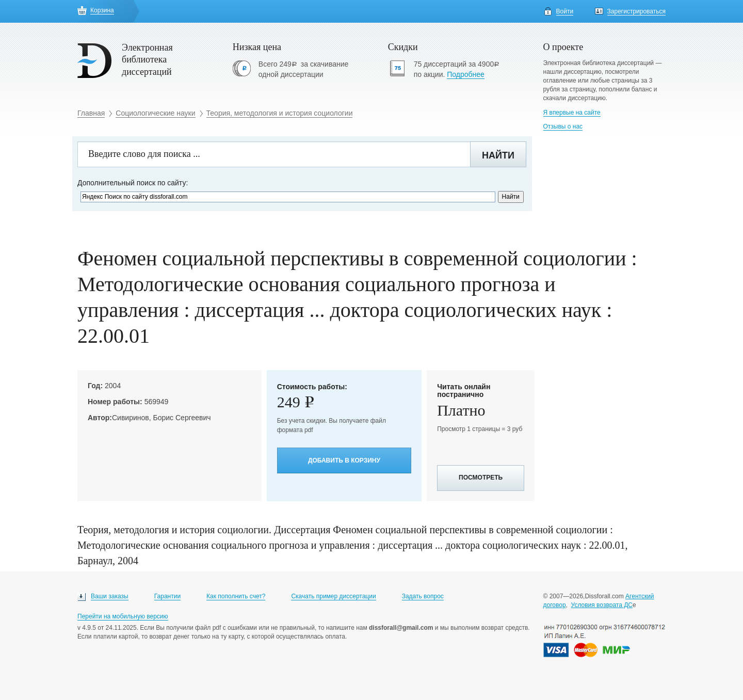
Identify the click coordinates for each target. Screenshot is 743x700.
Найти (498, 155)
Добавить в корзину (344, 460)
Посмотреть (481, 478)
